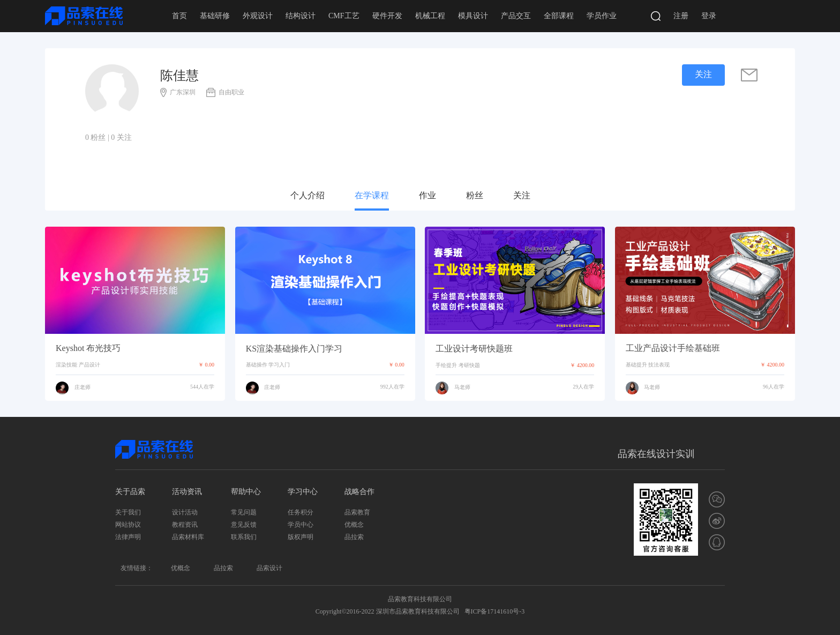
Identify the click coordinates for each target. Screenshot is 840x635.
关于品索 (130, 492)
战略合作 (359, 492)
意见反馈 (244, 525)
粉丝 (475, 195)
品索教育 (357, 512)
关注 (522, 195)
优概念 (354, 525)
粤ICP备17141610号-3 (495, 611)
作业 (427, 195)
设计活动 (185, 512)
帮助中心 (246, 492)
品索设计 (269, 568)
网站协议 (128, 525)
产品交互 (516, 16)
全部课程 (559, 16)
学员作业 (602, 16)
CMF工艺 (344, 16)
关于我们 (128, 512)
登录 (709, 16)
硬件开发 (387, 16)
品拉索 (354, 537)
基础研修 (215, 16)
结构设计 (301, 16)
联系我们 (244, 537)
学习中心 (303, 492)
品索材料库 (188, 537)
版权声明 (301, 537)
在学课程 (372, 195)
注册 (681, 16)
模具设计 (473, 16)
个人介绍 (307, 195)
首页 (179, 16)
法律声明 (128, 537)
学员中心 (301, 525)
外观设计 (258, 16)
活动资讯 (187, 492)
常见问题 (244, 512)
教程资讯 (185, 525)
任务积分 (301, 512)
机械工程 (430, 16)
